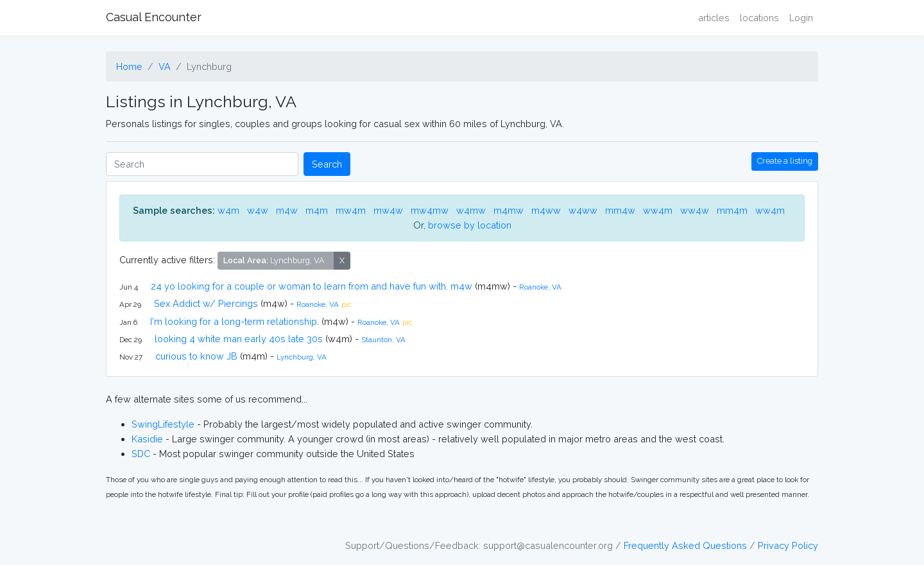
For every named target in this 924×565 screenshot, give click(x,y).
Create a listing (785, 161)
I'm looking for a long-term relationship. (235, 321)
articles (714, 18)
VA (165, 66)
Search (327, 164)
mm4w (620, 210)
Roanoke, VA (540, 287)
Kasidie (147, 439)
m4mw (509, 210)
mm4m (732, 210)
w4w (258, 210)
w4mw (471, 210)
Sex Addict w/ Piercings (206, 303)
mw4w (388, 210)
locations (759, 18)
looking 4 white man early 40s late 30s (239, 339)
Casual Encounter (154, 17)
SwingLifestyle (163, 424)
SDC (141, 454)
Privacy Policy (788, 545)
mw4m (351, 210)
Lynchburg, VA (302, 357)
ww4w (695, 210)
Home (129, 66)
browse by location (470, 225)
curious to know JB (196, 356)
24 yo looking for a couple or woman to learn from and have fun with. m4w (312, 286)
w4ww (583, 210)
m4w (287, 210)
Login (801, 18)
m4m (317, 210)
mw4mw (430, 210)
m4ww (546, 210)
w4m (228, 210)
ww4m (658, 210)
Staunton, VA (383, 340)
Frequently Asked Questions (685, 545)
